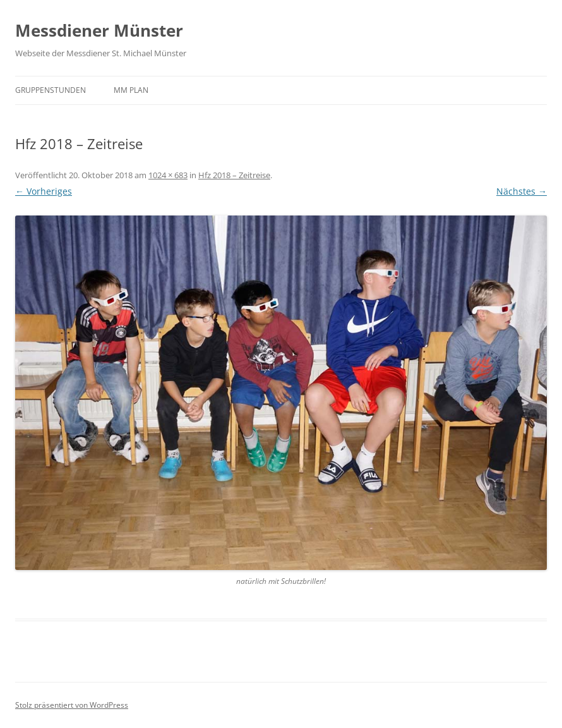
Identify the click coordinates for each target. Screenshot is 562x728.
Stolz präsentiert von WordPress (72, 705)
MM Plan (131, 90)
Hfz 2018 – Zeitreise (234, 175)
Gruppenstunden (51, 90)
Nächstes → (522, 191)
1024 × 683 (168, 175)
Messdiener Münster (99, 30)
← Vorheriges (44, 191)
